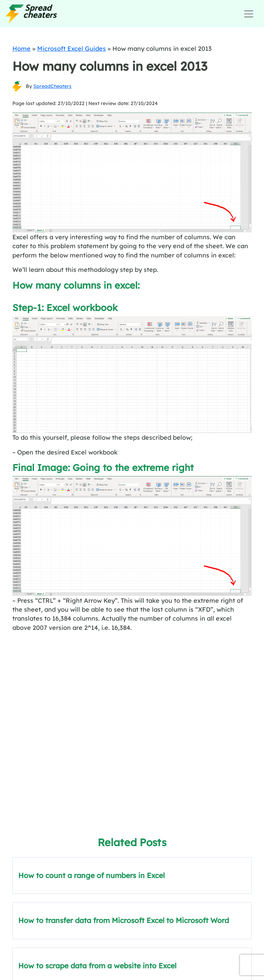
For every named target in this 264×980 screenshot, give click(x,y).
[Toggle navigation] (249, 14)
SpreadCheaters (52, 86)
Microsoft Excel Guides (71, 48)
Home (21, 48)
